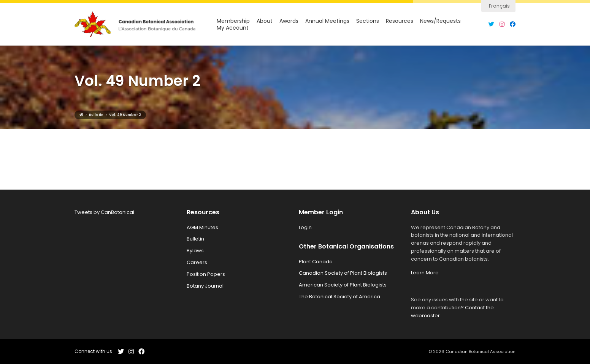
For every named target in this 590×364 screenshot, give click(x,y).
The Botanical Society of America (339, 297)
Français (499, 6)
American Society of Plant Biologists (343, 285)
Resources (400, 21)
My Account (233, 28)
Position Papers (206, 274)
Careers (197, 262)
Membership (233, 21)
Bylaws (195, 251)
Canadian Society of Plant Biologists (343, 273)
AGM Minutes (202, 227)
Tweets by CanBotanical (104, 212)
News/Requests (440, 21)
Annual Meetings (327, 21)
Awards (289, 21)
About (265, 21)
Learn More (425, 273)
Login (305, 227)
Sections (368, 21)
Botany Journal (205, 286)
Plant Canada (316, 262)
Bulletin (195, 239)
